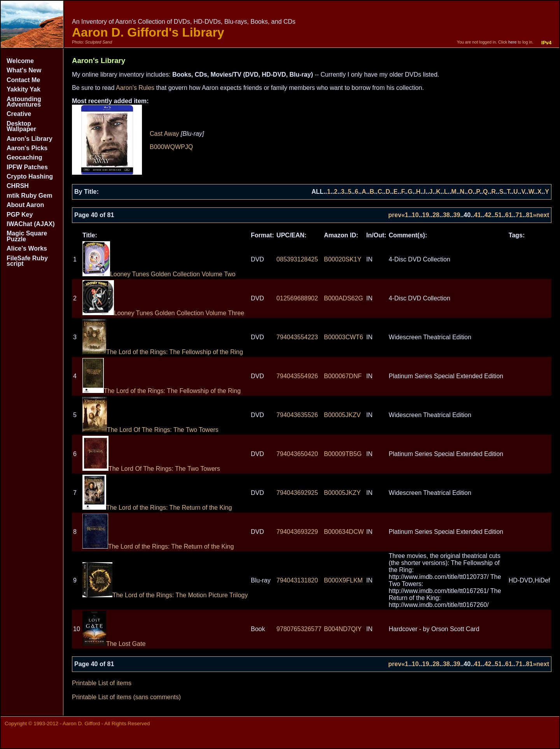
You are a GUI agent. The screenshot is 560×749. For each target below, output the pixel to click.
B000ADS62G (344, 298)
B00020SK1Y (343, 259)
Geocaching (24, 157)
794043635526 (297, 415)
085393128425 (297, 259)
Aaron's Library (30, 139)
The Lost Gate (114, 644)
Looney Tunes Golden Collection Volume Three (163, 313)
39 (457, 215)
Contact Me (23, 80)
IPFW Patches (27, 167)
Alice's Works (27, 248)
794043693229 (297, 532)
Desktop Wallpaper (21, 126)
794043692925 (297, 493)
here (512, 42)
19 (426, 215)
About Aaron (25, 205)
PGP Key (20, 215)
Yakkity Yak (24, 89)
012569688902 (297, 298)
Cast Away (164, 134)
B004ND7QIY (343, 629)
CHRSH (18, 186)
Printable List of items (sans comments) (126, 697)
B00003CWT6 (344, 337)
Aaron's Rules (135, 88)
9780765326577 (299, 629)
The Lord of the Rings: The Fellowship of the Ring (163, 352)
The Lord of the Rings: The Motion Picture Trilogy (165, 595)
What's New (24, 70)
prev (395, 215)
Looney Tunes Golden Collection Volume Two (159, 274)
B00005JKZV (342, 415)
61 (509, 215)
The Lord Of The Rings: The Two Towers (150, 430)
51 (498, 215)
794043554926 (297, 376)
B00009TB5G (343, 454)
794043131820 (297, 580)
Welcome (20, 61)
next (543, 215)
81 (529, 215)
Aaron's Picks (27, 148)
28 (436, 215)
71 (519, 215)
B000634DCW (344, 532)
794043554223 (297, 337)
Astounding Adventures (24, 102)
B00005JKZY (342, 493)
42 (488, 215)
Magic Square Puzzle (27, 236)
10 (415, 215)
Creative (19, 114)
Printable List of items (102, 683)
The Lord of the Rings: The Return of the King (157, 508)
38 (446, 215)
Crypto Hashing (30, 176)
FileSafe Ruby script (27, 261)
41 (478, 215)
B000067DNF (343, 376)
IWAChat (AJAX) (31, 224)
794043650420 (297, 454)
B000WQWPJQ (171, 147)
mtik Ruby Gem (29, 196)
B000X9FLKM (343, 580)
